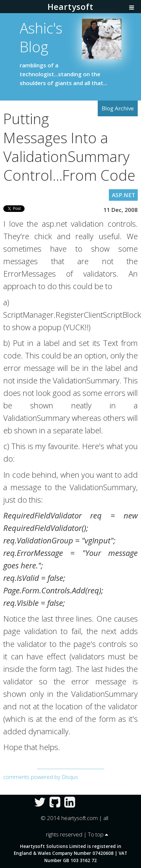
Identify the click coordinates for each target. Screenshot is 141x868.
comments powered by (41, 777)
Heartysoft (70, 7)
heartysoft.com (80, 818)
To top (98, 834)
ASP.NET (123, 195)
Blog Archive (118, 108)
